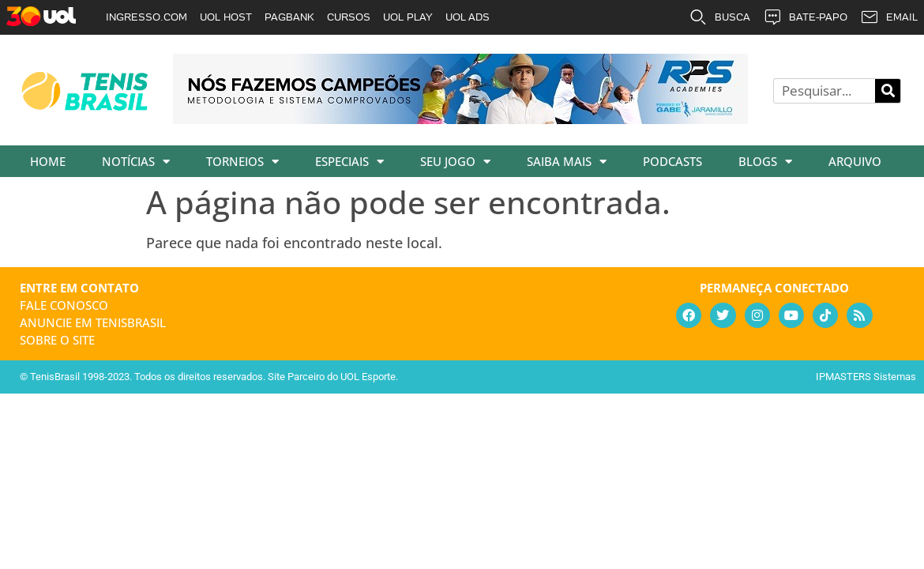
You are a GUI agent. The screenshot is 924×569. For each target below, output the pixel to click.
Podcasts (672, 161)
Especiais (349, 162)
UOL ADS (468, 17)
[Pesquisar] (888, 91)
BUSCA (719, 17)
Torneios (242, 162)
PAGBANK (289, 17)
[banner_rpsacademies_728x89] (460, 119)
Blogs (765, 162)
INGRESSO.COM (146, 17)
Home (48, 161)
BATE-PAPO (805, 17)
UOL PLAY (408, 17)
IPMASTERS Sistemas (866, 377)
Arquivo (855, 161)
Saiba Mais (567, 162)
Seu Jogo (455, 162)
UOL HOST (226, 17)
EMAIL (889, 17)
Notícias (136, 162)
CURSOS (349, 17)
